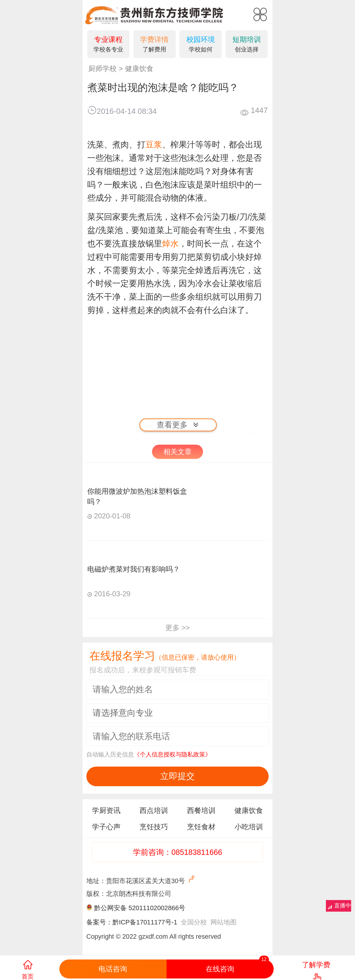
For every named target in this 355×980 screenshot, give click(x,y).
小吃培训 (249, 827)
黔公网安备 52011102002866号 (140, 908)
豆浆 (154, 145)
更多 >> (178, 628)
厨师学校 (102, 69)
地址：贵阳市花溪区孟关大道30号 (141, 880)
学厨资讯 (106, 810)
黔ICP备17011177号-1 (145, 922)
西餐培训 (201, 810)
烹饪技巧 (154, 827)
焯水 (170, 244)
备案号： (99, 922)
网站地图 (224, 922)
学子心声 (106, 827)
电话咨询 (113, 969)
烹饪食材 (201, 827)
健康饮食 (139, 69)
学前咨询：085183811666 (178, 852)
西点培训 (154, 810)
